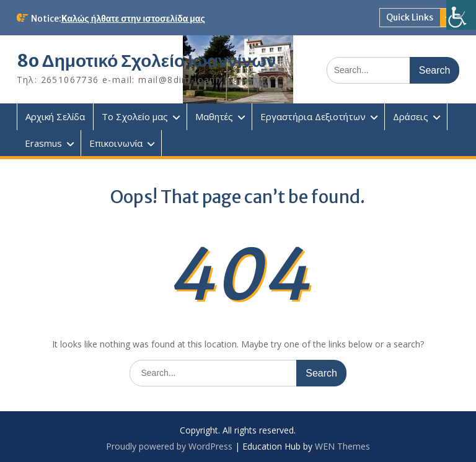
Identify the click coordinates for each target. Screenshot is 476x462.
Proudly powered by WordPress (169, 446)
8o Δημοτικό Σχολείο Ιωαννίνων (147, 61)
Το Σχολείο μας (134, 116)
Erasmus (43, 143)
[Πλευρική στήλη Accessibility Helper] (461, 15)
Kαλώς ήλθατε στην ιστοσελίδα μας (133, 19)
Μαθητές (214, 116)
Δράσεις (411, 116)
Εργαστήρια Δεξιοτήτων (313, 116)
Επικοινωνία (116, 143)
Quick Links (410, 17)
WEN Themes (342, 446)
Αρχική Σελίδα (55, 116)
